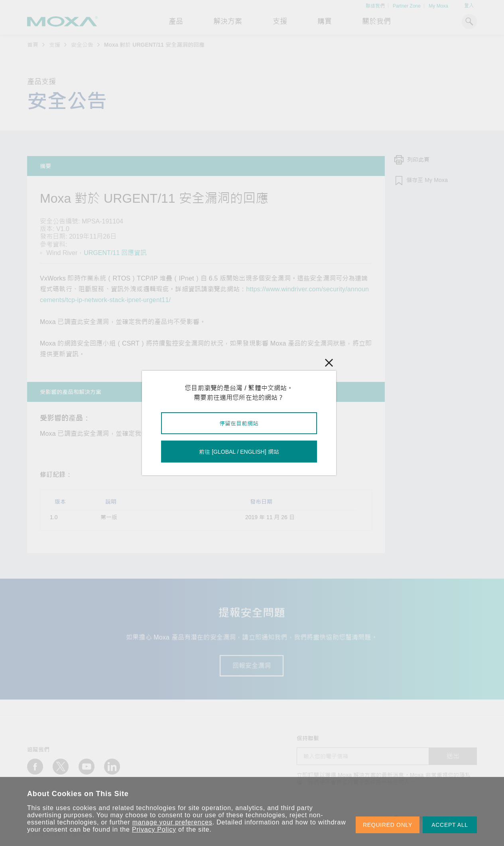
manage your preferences (172, 822)
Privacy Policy (154, 829)
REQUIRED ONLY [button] (388, 825)
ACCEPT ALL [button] (450, 825)
